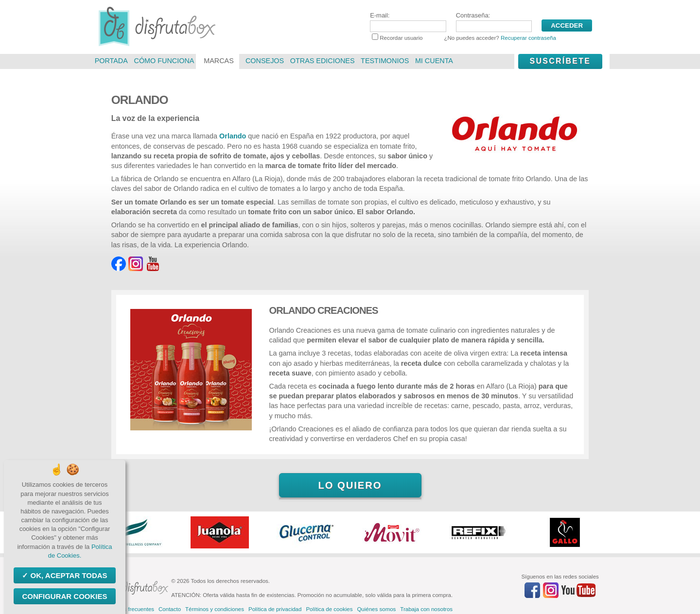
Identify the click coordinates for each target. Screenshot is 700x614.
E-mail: (408, 22)
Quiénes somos (376, 609)
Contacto (170, 609)
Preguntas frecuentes (128, 609)
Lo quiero (350, 485)
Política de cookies (329, 609)
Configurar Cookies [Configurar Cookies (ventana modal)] (64, 596)
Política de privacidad (275, 609)
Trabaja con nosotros (426, 609)
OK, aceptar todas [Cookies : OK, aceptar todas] (68, 575)
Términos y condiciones (215, 609)
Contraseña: (494, 22)
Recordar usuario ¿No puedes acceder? (464, 38)
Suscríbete (560, 61)
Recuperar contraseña (528, 38)
